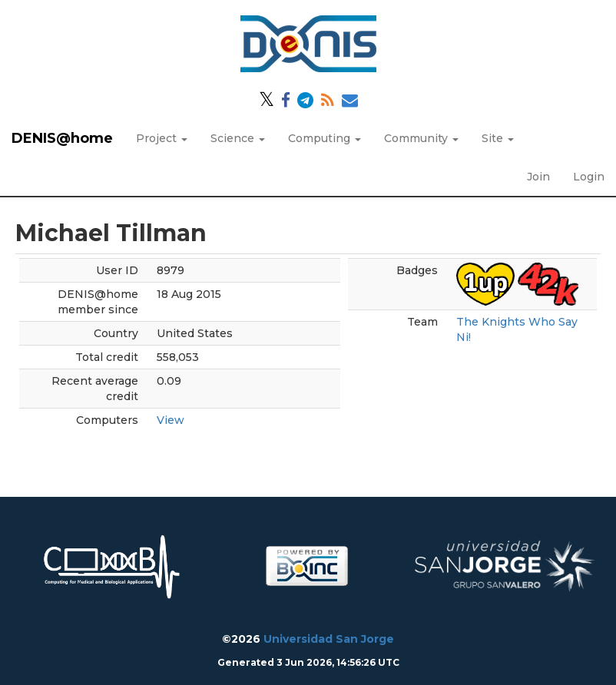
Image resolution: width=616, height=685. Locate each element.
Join (538, 177)
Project (162, 138)
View (171, 420)
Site (498, 138)
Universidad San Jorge (329, 639)
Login (589, 177)
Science (238, 138)
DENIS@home (62, 138)
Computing (325, 138)
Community (421, 138)
